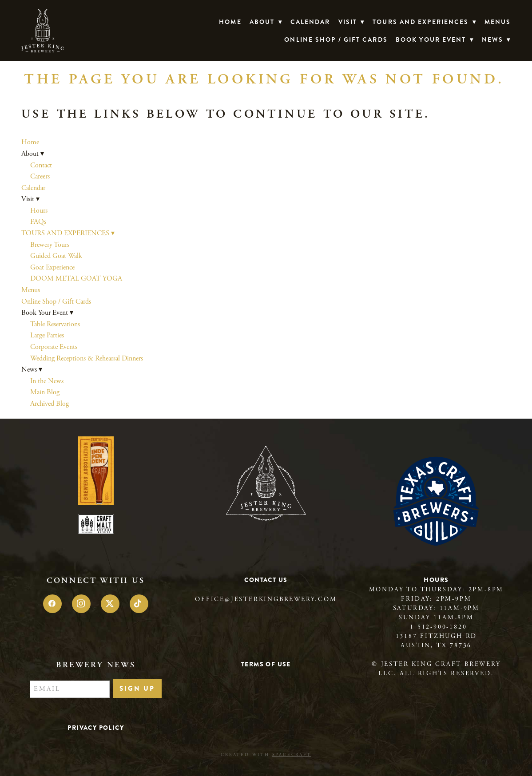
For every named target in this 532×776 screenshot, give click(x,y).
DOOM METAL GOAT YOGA (76, 279)
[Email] (70, 689)
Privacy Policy (96, 728)
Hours (39, 211)
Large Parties (47, 335)
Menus (498, 22)
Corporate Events (54, 347)
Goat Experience (52, 267)
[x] (110, 604)
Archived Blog (50, 404)
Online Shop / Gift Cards (336, 40)
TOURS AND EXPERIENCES (424, 22)
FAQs (38, 222)
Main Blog (45, 392)
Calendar (310, 22)
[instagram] (81, 604)
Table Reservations (55, 324)
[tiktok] (139, 604)
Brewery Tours (50, 245)
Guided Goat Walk (56, 256)
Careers (40, 176)
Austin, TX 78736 (436, 645)
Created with (266, 755)
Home (230, 22)
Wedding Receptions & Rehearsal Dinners (87, 358)
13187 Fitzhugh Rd (437, 636)
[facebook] (52, 604)
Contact (41, 165)
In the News (47, 381)
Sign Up (137, 689)
